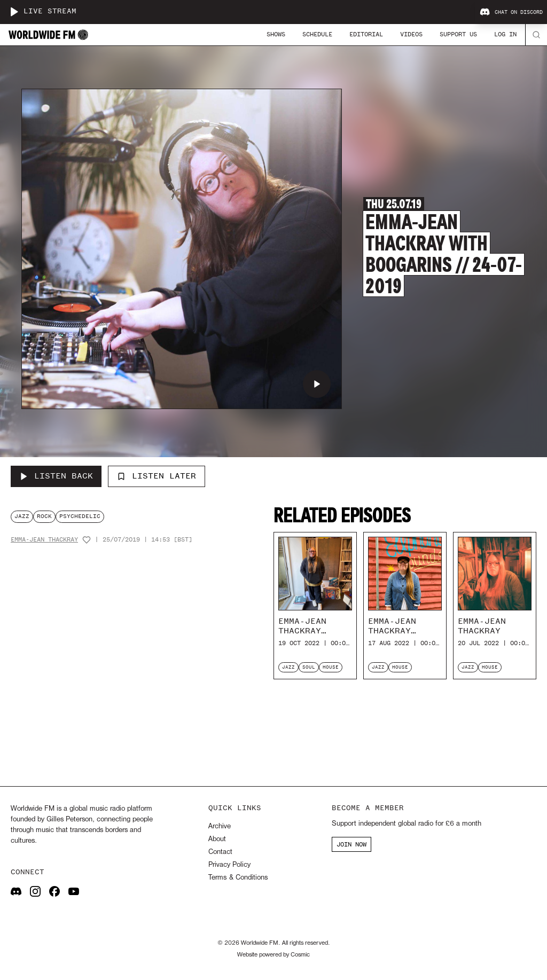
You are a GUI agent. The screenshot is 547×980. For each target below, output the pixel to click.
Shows (276, 34)
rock (44, 516)
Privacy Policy (229, 865)
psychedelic (80, 516)
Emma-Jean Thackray (44, 540)
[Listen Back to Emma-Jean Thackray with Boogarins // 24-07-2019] (56, 476)
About (217, 839)
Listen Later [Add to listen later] (157, 476)
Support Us (458, 34)
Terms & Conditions (238, 878)
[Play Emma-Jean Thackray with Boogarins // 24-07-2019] (317, 384)
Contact (220, 852)
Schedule (317, 34)
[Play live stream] (14, 12)
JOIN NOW (351, 844)
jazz (22, 516)
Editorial (366, 34)
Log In (505, 34)
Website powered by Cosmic (273, 955)
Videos (411, 34)
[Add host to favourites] (87, 540)
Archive (220, 826)
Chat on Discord (511, 12)
